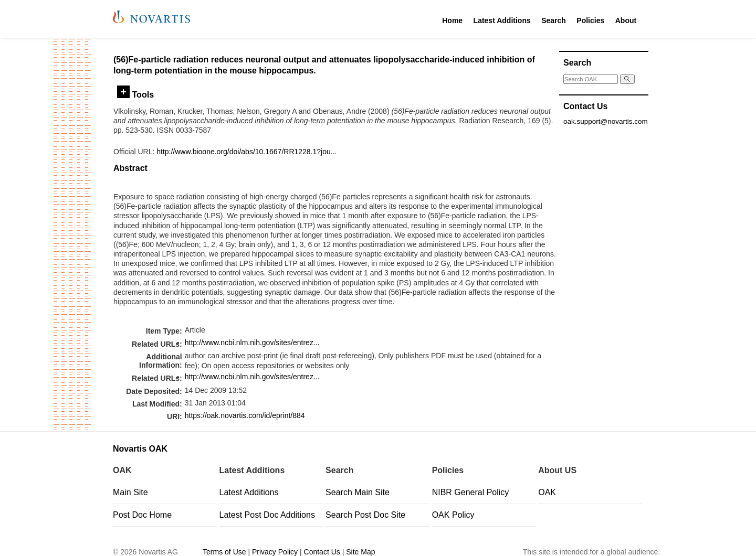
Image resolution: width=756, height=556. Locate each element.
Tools (135, 94)
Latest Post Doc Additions (267, 515)
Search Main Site (358, 492)
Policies (590, 20)
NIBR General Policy (471, 492)
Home (452, 20)
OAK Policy (453, 515)
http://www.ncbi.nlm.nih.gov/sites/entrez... (252, 343)
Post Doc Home (142, 515)
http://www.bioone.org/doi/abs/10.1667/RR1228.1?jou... (246, 152)
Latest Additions (502, 20)
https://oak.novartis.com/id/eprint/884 (245, 415)
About (626, 20)
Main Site (130, 492)
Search (554, 20)
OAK (547, 492)
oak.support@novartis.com (606, 121)
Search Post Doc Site (365, 515)
